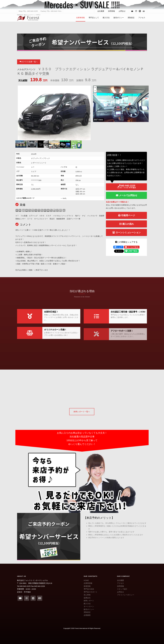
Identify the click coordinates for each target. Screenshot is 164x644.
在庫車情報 (80, 18)
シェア (118, 247)
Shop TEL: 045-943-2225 (28, 11)
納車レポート (89, 601)
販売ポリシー (119, 18)
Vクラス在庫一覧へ (29, 62)
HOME (86, 580)
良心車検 (87, 595)
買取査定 (131, 18)
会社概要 (101, 11)
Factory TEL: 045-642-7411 (51, 11)
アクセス (142, 18)
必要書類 (87, 615)
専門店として (94, 18)
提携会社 (87, 598)
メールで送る (132, 247)
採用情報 (111, 11)
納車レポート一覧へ (82, 412)
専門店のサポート (91, 592)
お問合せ (122, 11)
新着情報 (87, 586)
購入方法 (106, 18)
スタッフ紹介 (122, 589)
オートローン (89, 606)
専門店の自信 (89, 589)
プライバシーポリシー (126, 595)
